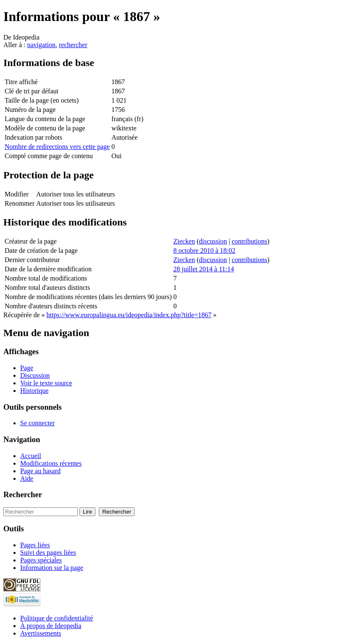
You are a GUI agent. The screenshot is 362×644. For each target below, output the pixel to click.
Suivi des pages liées (48, 553)
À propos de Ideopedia (51, 626)
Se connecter (37, 423)
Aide (27, 478)
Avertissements (41, 633)
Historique (34, 391)
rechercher (73, 45)
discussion (213, 241)
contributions (249, 241)
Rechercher (23, 494)
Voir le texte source (46, 383)
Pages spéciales (41, 560)
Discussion (35, 375)
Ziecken (184, 241)
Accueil (31, 456)
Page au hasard (40, 471)
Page (27, 368)
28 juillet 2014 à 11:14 (203, 269)
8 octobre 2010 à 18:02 (204, 250)
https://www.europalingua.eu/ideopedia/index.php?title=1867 (129, 315)
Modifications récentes (51, 463)
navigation (41, 45)
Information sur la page (52, 568)
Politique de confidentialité (57, 618)
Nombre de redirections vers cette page (57, 147)
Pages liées (35, 545)
